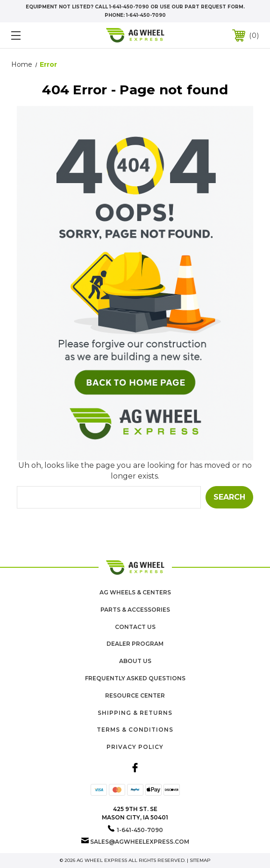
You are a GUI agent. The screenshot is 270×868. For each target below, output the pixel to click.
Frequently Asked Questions (135, 678)
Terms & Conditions (135, 730)
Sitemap (200, 860)
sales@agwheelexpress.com (140, 842)
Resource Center (135, 695)
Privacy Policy (135, 747)
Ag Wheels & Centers (135, 592)
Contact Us (135, 627)
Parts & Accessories (135, 610)
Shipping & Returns (135, 713)
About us (135, 661)
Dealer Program (135, 644)
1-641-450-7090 (146, 15)
